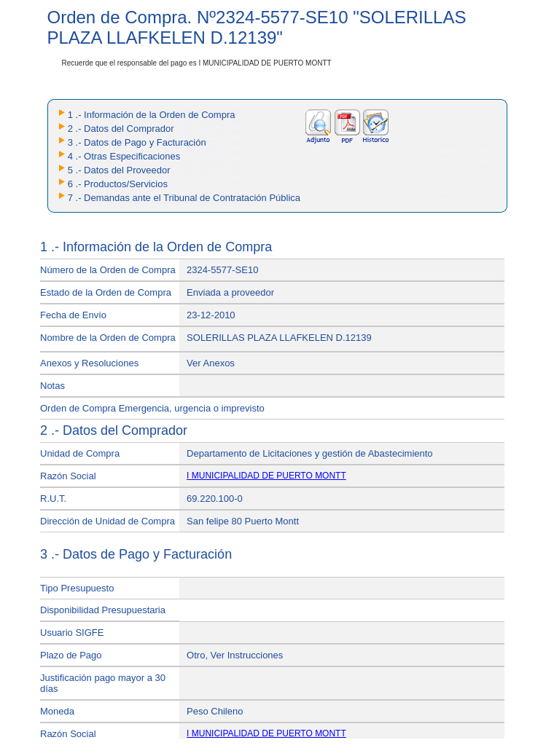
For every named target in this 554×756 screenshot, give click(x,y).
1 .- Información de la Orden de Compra (152, 115)
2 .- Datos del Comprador (121, 129)
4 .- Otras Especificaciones (124, 156)
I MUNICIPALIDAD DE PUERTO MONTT (266, 476)
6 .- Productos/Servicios (118, 184)
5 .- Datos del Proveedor (119, 170)
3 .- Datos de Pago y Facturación (137, 142)
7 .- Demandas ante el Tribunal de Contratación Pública (184, 198)
